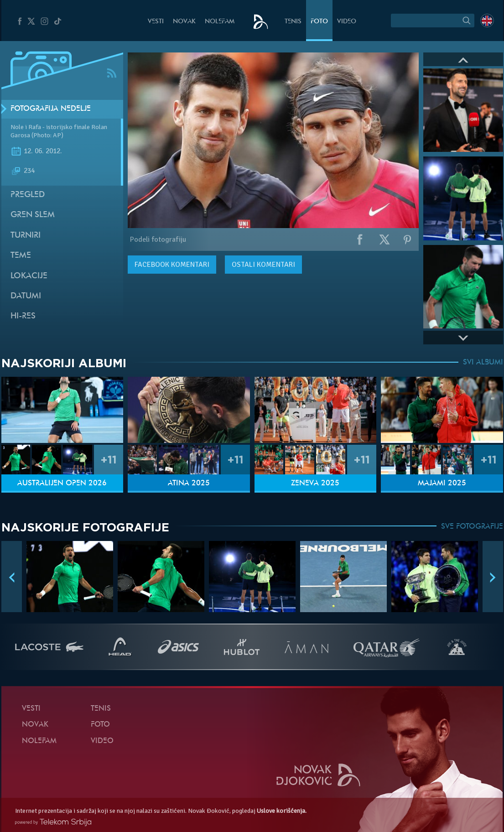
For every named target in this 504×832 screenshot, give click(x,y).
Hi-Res (23, 316)
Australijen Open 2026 (62, 484)
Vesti (156, 22)
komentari (172, 265)
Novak (184, 22)
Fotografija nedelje (51, 109)
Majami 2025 (442, 484)
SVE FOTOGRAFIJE (472, 527)
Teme (21, 256)
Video (347, 22)
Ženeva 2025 (315, 484)
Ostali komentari (263, 265)
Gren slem (33, 215)
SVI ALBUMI (483, 363)
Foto (319, 22)
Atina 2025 (189, 484)
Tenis (293, 22)
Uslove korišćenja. (282, 811)
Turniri (26, 236)
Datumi (26, 296)
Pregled (28, 195)
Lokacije (29, 276)
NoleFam (220, 22)
